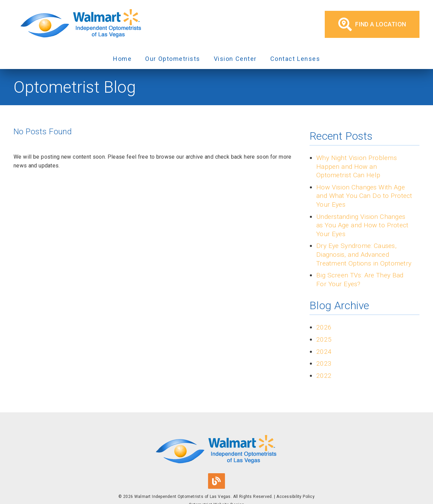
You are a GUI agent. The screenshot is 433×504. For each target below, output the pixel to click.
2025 (324, 339)
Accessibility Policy (295, 497)
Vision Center (235, 59)
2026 (324, 327)
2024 (324, 352)
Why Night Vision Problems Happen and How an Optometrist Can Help (357, 166)
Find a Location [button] (372, 24)
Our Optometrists (173, 59)
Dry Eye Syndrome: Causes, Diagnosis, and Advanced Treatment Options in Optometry (364, 254)
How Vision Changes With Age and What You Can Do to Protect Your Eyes (364, 196)
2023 (324, 363)
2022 (324, 376)
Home (122, 59)
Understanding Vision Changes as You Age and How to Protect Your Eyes (362, 225)
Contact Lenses (295, 59)
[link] (81, 24)
